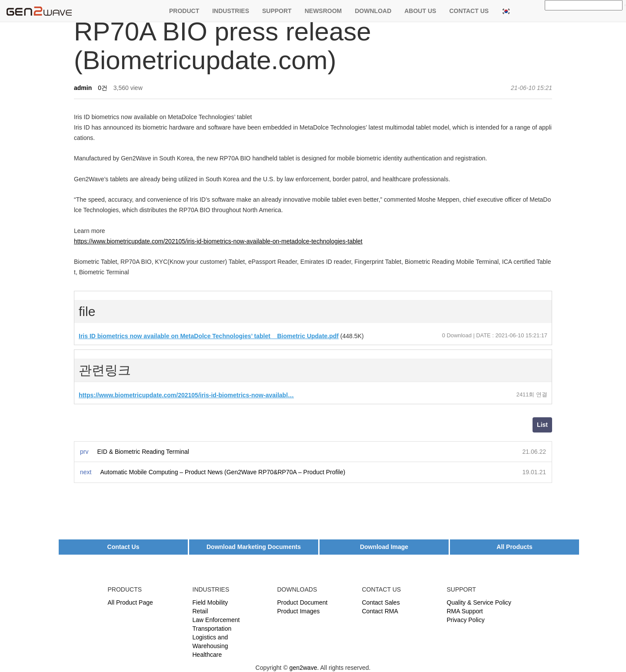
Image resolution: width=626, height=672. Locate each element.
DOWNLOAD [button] (373, 11)
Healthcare (207, 655)
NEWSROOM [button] (323, 11)
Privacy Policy (466, 620)
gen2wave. (304, 668)
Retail (200, 611)
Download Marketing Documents (254, 547)
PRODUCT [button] (184, 11)
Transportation (212, 629)
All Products (514, 547)
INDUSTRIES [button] (231, 11)
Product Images (299, 611)
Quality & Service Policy (479, 602)
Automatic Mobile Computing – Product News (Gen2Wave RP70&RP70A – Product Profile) (223, 472)
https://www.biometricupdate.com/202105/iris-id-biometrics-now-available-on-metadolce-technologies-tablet (218, 241)
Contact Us (123, 547)
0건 (103, 88)
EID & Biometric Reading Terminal (143, 452)
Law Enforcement (216, 620)
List (542, 425)
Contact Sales (381, 602)
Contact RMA (380, 611)
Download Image (384, 547)
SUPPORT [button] (277, 11)
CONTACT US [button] (469, 11)
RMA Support (465, 611)
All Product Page (130, 602)
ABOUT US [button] (420, 11)
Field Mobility (210, 602)
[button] (506, 11)
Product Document (303, 602)
